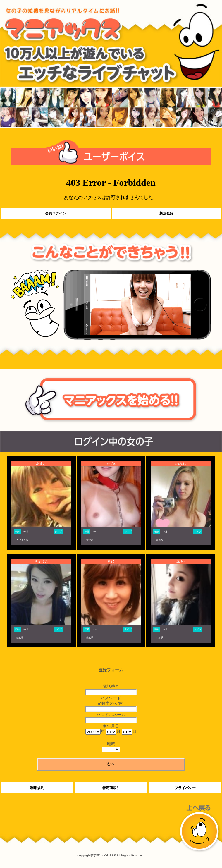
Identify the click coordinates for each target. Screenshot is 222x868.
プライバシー (185, 788)
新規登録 (166, 213)
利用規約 (37, 788)
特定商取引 (111, 788)
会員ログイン (56, 213)
